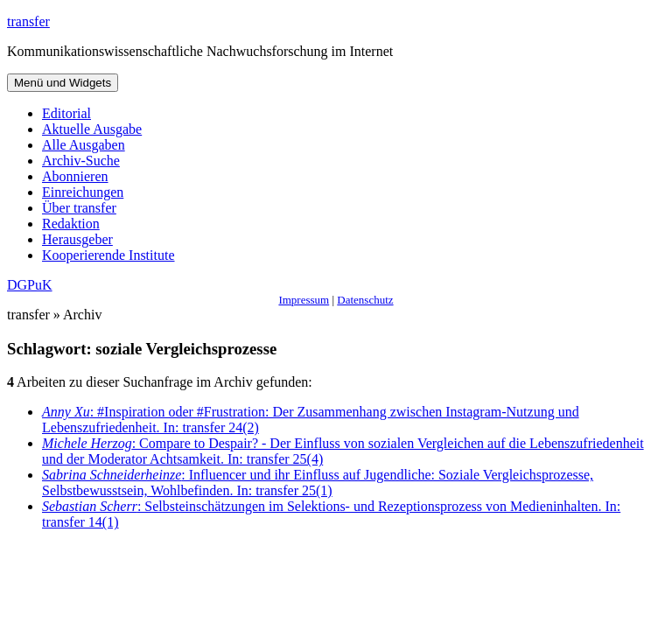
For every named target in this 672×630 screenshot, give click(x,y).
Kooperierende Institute (108, 255)
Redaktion (71, 224)
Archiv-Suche (81, 161)
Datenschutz (365, 300)
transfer (28, 21)
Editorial (66, 113)
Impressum (304, 300)
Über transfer (79, 208)
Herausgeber (77, 239)
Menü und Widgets (63, 83)
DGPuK (30, 285)
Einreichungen (83, 192)
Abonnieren (75, 176)
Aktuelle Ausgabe (92, 129)
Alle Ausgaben (84, 145)
